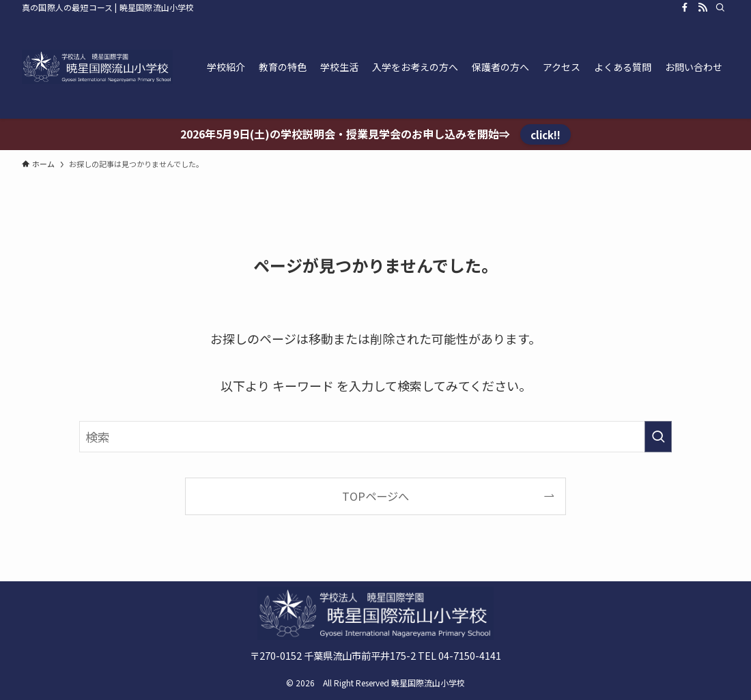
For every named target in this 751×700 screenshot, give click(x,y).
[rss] (703, 8)
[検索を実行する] (658, 437)
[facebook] (685, 8)
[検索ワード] (375, 437)
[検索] (720, 8)
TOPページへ (375, 496)
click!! (545, 134)
